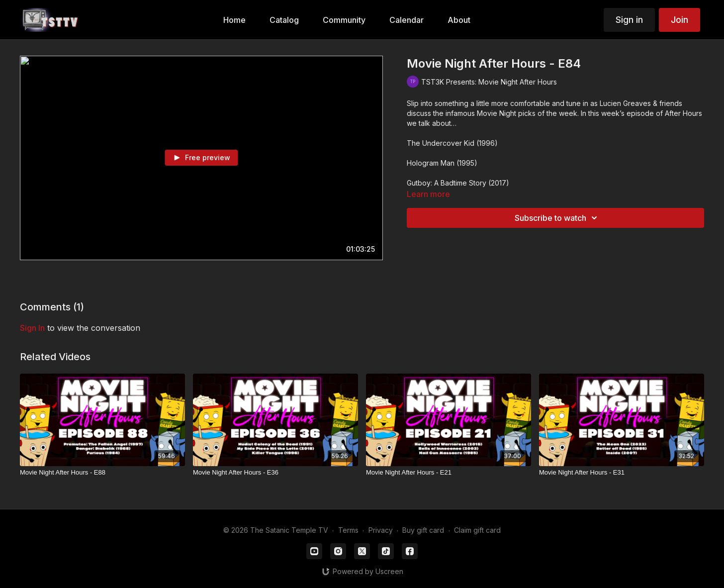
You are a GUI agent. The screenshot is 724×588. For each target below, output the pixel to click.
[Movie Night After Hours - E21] (449, 473)
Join (679, 20)
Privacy (381, 530)
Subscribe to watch (557, 218)
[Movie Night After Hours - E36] (275, 473)
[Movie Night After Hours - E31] (622, 473)
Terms (348, 530)
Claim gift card (477, 530)
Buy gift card (423, 530)
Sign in (629, 20)
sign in (32, 328)
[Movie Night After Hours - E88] (102, 473)
